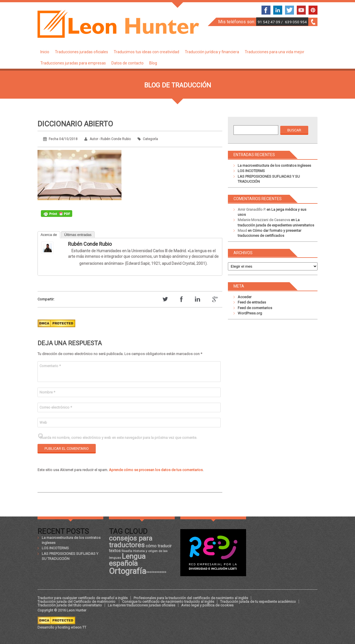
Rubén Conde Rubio (90, 244)
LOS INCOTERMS (251, 171)
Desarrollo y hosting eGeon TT (62, 627)
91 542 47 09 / (271, 22)
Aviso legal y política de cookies (207, 605)
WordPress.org (250, 313)
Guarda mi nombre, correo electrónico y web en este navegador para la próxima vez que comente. (118, 438)
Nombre (47, 392)
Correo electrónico (56, 407)
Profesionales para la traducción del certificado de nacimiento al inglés (191, 598)
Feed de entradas (252, 302)
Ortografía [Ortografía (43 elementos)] (128, 571)
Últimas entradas (78, 235)
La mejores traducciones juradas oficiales (142, 605)
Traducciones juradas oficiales (81, 52)
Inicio (45, 52)
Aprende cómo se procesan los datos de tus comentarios (156, 470)
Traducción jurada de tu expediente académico (258, 602)
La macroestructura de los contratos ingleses (274, 165)
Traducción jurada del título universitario (70, 605)
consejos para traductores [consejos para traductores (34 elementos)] (131, 542)
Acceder (245, 297)
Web (43, 422)
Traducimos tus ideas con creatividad (146, 52)
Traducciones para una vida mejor (275, 52)
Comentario (50, 366)
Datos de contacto (128, 63)
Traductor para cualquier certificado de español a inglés (83, 598)
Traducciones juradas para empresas (73, 63)
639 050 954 (296, 22)
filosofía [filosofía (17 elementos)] (127, 551)
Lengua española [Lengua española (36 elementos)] (127, 560)
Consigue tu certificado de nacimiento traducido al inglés (168, 602)
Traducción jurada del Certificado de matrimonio (77, 602)
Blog (153, 63)
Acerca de (49, 235)
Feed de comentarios (255, 308)
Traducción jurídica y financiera (212, 52)
